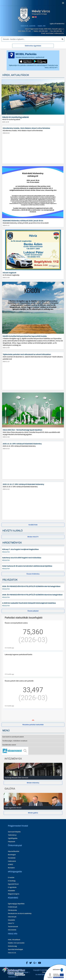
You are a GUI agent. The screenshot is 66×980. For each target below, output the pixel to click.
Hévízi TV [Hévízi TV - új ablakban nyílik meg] (11, 923)
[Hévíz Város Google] (34, 963)
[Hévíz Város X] (30, 963)
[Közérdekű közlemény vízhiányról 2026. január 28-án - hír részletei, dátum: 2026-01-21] (33, 197)
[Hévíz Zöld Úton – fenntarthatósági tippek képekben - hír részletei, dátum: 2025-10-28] (33, 416)
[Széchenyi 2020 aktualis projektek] (55, 972)
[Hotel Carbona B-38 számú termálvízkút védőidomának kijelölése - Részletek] (33, 567)
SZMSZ (11, 864)
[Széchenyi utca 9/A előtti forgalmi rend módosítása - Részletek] (33, 559)
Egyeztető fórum (13, 884)
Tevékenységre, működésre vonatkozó (15, 741)
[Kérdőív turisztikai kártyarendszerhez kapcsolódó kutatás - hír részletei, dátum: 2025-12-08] (33, 316)
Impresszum (12, 977)
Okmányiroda (12, 910)
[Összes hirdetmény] (33, 574)
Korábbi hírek (33, 525)
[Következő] (59, 771)
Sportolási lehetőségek (15, 949)
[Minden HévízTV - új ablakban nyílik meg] (33, 537)
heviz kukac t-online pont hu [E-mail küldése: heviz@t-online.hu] (55, 33)
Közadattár (12, 891)
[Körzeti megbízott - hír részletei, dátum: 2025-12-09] (33, 254)
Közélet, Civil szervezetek (16, 943)
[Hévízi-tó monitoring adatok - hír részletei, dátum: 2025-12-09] (33, 101)
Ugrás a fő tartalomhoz (57, 24)
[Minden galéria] (33, 813)
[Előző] (7, 771)
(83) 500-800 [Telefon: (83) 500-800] (43, 31)
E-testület (11, 878)
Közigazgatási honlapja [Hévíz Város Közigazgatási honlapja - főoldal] (41, 12)
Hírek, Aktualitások (14, 940)
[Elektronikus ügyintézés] (33, 46)
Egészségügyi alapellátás (16, 904)
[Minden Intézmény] (33, 783)
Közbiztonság (12, 946)
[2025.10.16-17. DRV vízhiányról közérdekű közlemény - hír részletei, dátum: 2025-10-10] (33, 501)
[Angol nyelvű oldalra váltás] (36, 17)
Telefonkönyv (12, 835)
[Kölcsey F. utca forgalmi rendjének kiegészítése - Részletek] (33, 550)
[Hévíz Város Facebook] (26, 963)
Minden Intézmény (33, 783)
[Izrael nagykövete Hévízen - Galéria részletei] (33, 808)
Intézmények (12, 917)
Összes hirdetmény (33, 574)
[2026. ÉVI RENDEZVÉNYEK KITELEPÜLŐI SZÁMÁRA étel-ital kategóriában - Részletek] (33, 587)
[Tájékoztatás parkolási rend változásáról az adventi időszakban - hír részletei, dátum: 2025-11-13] (33, 371)
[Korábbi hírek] (33, 525)
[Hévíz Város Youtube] (39, 963)
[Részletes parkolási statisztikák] (33, 725)
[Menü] (63, 3)
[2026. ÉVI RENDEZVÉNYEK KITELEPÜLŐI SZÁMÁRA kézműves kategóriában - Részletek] (33, 596)
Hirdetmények (13, 907)
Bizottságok (12, 855)
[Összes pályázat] (33, 611)
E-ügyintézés (12, 887)
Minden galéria (33, 813)
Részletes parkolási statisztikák (33, 725)
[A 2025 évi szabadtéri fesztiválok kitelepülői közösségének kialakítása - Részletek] (33, 604)
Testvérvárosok (13, 927)
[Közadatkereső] (33, 751)
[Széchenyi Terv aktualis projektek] (14, 971)
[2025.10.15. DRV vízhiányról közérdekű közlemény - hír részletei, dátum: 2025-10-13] (33, 460)
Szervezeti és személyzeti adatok (13, 737)
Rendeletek (12, 858)
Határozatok (12, 861)
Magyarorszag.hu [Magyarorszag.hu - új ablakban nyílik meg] (14, 894)
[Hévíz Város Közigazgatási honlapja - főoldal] (24, 15)
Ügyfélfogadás (13, 838)
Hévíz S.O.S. (12, 953)
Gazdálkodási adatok (9, 745)
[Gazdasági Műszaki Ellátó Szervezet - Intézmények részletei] (33, 778)
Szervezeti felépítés (14, 832)
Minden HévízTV (33, 537)
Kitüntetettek (12, 930)
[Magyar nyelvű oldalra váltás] (33, 17)
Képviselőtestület (14, 851)
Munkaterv (11, 868)
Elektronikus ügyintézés (33, 46)
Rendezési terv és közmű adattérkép (20, 914)
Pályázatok (12, 842)
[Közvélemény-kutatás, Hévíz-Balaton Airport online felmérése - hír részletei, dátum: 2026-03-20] (33, 145)
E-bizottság (12, 881)
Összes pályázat (33, 611)
